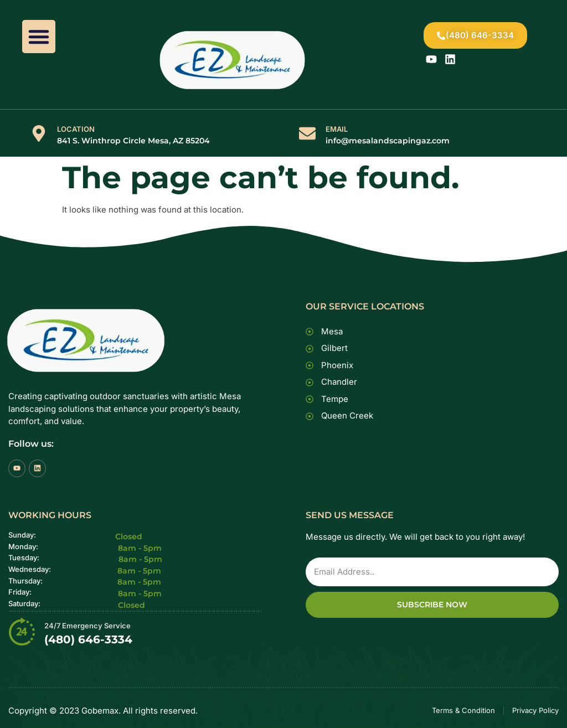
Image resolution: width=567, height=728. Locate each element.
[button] (39, 37)
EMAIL (337, 129)
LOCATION (76, 129)
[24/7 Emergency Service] (22, 631)
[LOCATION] (39, 133)
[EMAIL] (307, 133)
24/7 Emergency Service (87, 626)
